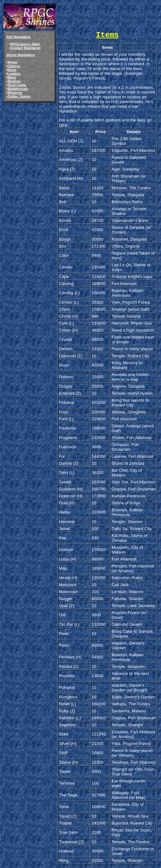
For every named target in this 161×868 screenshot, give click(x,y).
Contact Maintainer (26, 48)
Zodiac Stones (19, 96)
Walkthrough (18, 89)
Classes (14, 66)
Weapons (15, 93)
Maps (12, 77)
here (63, 125)
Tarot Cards (17, 85)
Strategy (14, 81)
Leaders (14, 74)
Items (12, 70)
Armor (13, 62)
